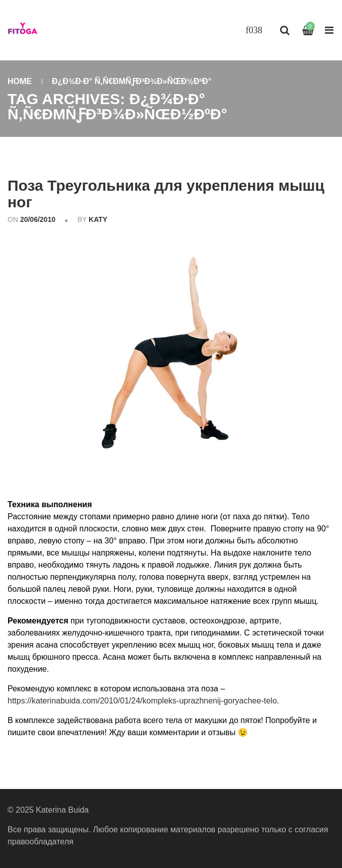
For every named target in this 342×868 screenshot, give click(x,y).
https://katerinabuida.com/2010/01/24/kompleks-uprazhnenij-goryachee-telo (142, 701)
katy (98, 219)
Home (20, 81)
